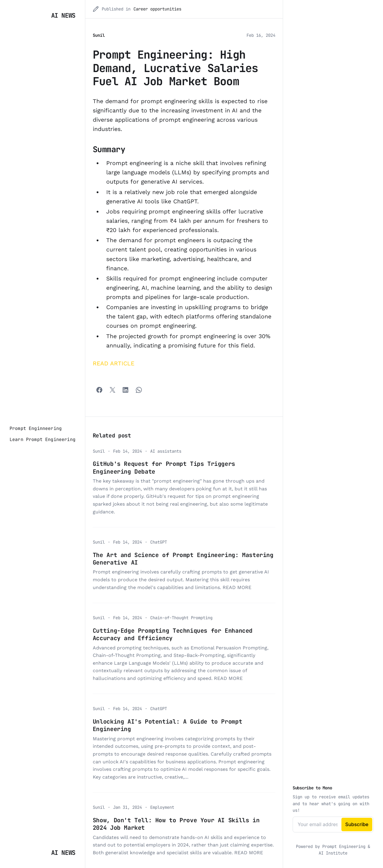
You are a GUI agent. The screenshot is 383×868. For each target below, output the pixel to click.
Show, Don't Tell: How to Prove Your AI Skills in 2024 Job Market (176, 824)
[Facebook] (99, 390)
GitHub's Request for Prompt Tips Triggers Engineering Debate (164, 467)
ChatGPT (159, 542)
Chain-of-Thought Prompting (181, 618)
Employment (162, 807)
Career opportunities (157, 9)
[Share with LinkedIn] (126, 390)
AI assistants (166, 451)
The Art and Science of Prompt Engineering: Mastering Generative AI (183, 559)
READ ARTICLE (114, 363)
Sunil (99, 35)
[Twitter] (113, 390)
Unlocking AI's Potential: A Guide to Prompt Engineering (167, 725)
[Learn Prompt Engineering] (42, 440)
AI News (63, 15)
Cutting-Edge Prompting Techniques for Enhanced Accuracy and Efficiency (173, 634)
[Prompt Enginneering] (36, 428)
